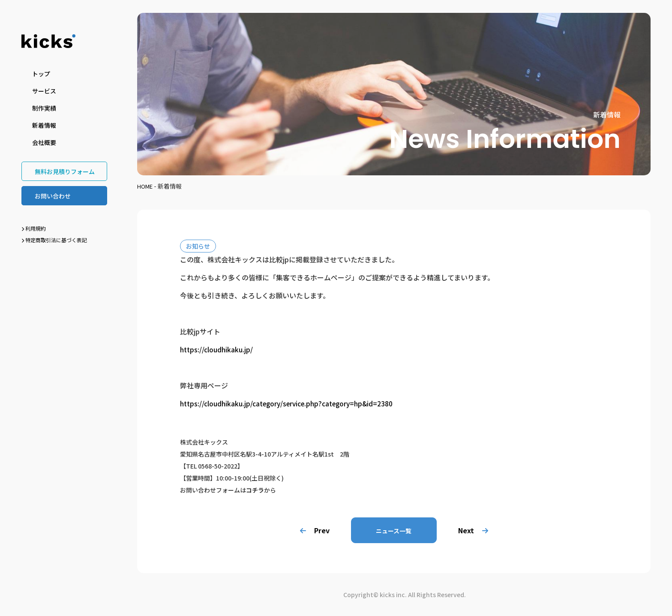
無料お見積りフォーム (65, 171)
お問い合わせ (53, 196)
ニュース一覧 (394, 531)
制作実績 (44, 108)
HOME (146, 186)
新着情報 (44, 125)
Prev (312, 530)
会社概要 (44, 142)
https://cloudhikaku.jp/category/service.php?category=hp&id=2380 (289, 403)
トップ (41, 74)
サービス (44, 91)
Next (476, 530)
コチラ (255, 490)
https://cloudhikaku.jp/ (216, 349)
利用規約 (34, 228)
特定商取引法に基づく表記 (54, 240)
